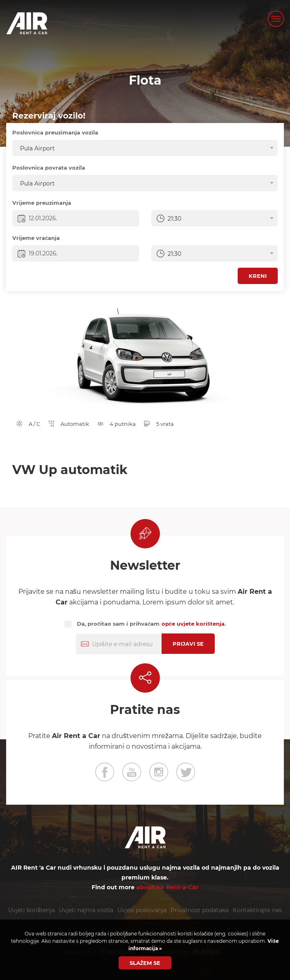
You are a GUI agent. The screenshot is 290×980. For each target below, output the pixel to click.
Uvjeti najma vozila (86, 910)
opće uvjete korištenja (193, 624)
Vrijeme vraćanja (36, 238)
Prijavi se (188, 644)
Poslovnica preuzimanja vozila (55, 132)
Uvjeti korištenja (31, 910)
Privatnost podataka (200, 910)
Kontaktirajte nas (257, 910)
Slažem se (145, 963)
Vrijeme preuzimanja (42, 203)
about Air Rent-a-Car (167, 887)
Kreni (258, 276)
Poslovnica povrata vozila (49, 168)
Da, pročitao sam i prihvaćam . (151, 624)
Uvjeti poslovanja (142, 910)
